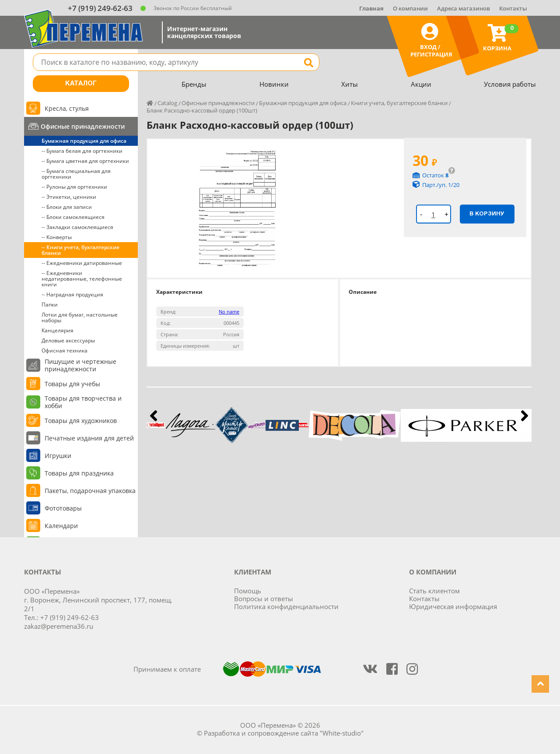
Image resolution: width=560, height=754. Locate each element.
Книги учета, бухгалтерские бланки (399, 103)
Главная (371, 8)
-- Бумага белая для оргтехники (82, 151)
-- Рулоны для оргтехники (74, 187)
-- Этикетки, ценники (69, 197)
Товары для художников (81, 421)
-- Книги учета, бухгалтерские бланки (80, 250)
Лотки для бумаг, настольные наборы (80, 317)
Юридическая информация (453, 606)
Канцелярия (58, 330)
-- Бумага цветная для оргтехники (85, 161)
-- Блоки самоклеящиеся (73, 217)
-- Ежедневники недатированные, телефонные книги (82, 279)
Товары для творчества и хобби (83, 402)
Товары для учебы (72, 384)
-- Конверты (57, 237)
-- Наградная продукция (72, 294)
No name (229, 312)
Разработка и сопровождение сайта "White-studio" (284, 733)
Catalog (167, 103)
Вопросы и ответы (264, 599)
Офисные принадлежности (83, 126)
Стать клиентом (434, 591)
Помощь (248, 591)
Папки (50, 305)
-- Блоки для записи (67, 207)
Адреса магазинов (464, 8)
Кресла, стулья (67, 108)
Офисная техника (65, 351)
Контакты (513, 8)
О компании (410, 8)
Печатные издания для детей (89, 438)
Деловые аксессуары (68, 340)
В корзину (487, 214)
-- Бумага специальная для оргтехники (76, 174)
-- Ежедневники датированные (82, 263)
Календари (61, 526)
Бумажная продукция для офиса (84, 141)
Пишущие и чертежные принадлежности (80, 365)
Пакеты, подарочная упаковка (90, 491)
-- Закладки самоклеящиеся (77, 227)
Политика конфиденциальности (286, 606)
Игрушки (58, 456)
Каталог (81, 84)
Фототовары (63, 508)
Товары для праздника (79, 473)
